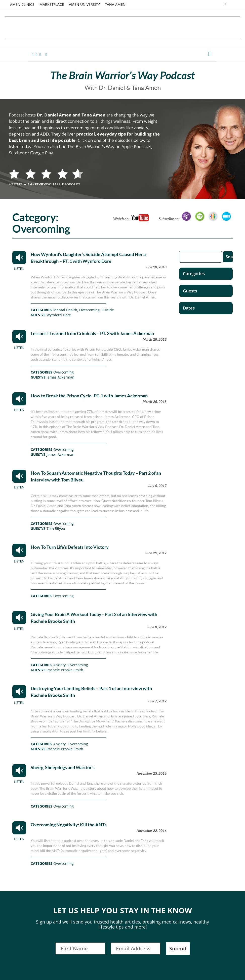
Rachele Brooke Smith (65, 670)
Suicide (108, 310)
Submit (178, 948)
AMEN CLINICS (22, 4)
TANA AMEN (115, 4)
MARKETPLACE (52, 4)
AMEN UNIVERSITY (84, 4)
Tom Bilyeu (56, 529)
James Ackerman (60, 377)
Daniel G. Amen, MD (122, 28)
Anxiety (59, 665)
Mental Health (65, 310)
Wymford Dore (59, 315)
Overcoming (89, 310)
